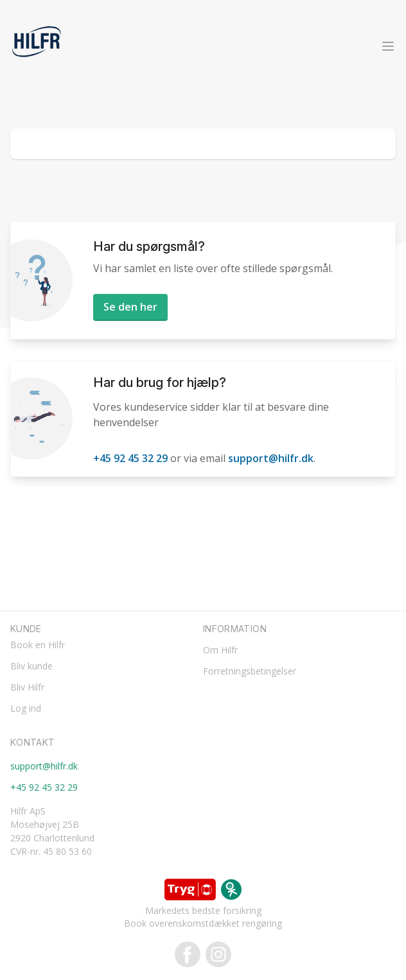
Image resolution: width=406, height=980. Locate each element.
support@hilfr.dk (271, 458)
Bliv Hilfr (27, 687)
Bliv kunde (31, 666)
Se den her (130, 307)
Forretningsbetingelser (250, 671)
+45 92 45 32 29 (130, 458)
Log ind (26, 708)
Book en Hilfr (38, 645)
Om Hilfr (220, 650)
